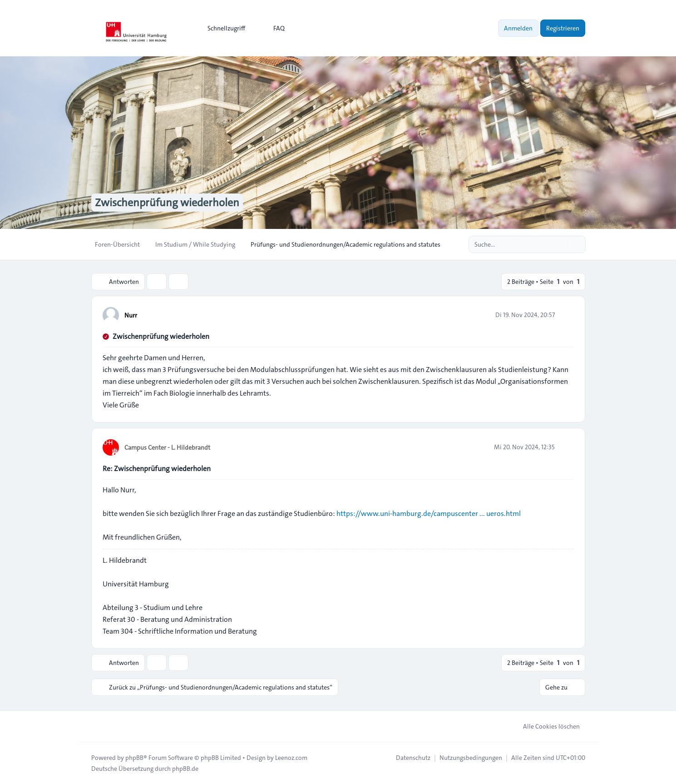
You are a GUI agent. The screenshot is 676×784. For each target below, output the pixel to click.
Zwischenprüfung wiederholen (161, 336)
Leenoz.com (291, 758)
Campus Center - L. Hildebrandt (167, 447)
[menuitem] (222, 28)
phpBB (134, 758)
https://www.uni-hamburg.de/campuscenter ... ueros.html (429, 514)
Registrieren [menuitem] (563, 28)
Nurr (131, 315)
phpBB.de (185, 769)
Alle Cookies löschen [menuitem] (545, 726)
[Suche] (560, 244)
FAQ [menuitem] (273, 28)
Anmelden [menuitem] (518, 28)
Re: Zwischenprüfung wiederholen (157, 469)
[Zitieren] (566, 315)
